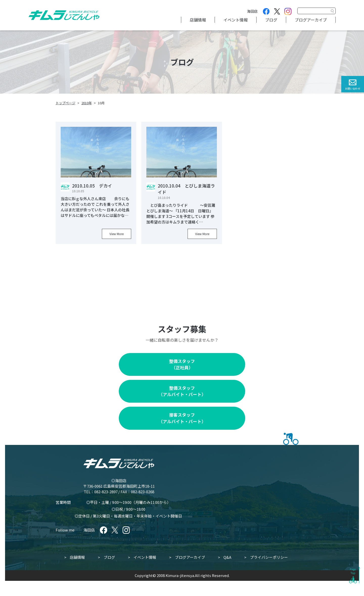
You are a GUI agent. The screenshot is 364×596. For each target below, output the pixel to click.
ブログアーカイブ (311, 20)
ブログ (271, 20)
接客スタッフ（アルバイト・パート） (182, 418)
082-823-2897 (106, 492)
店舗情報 (198, 20)
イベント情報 (236, 20)
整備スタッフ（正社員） (182, 364)
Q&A (227, 557)
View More (117, 234)
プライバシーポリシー (269, 557)
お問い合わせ (353, 88)
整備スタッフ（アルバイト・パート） (182, 391)
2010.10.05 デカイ (92, 186)
